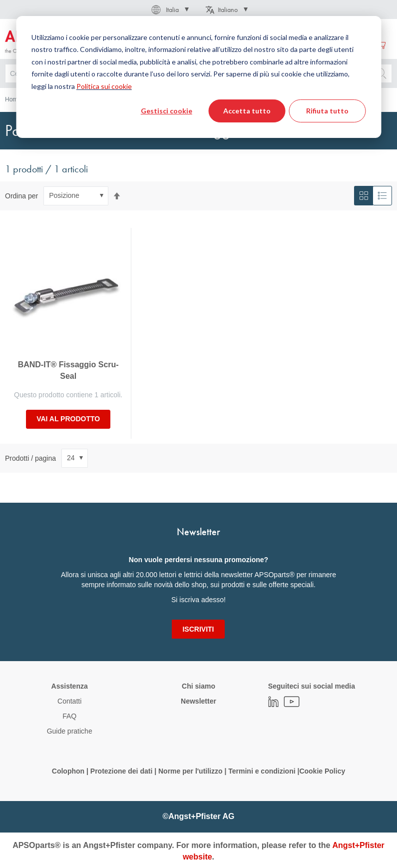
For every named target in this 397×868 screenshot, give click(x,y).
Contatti (69, 701)
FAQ (69, 716)
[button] (169, 9)
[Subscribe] (198, 629)
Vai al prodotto (68, 419)
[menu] (182, 44)
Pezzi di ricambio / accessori (183, 99)
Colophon (68, 771)
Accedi (299, 44)
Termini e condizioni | (264, 771)
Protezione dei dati (121, 771)
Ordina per (21, 195)
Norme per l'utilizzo (191, 771)
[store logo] (44, 42)
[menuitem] (107, 44)
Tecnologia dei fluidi (63, 99)
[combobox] (198, 73)
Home (13, 99)
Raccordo (117, 99)
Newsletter (198, 701)
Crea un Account (345, 44)
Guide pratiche (70, 731)
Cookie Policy (322, 771)
